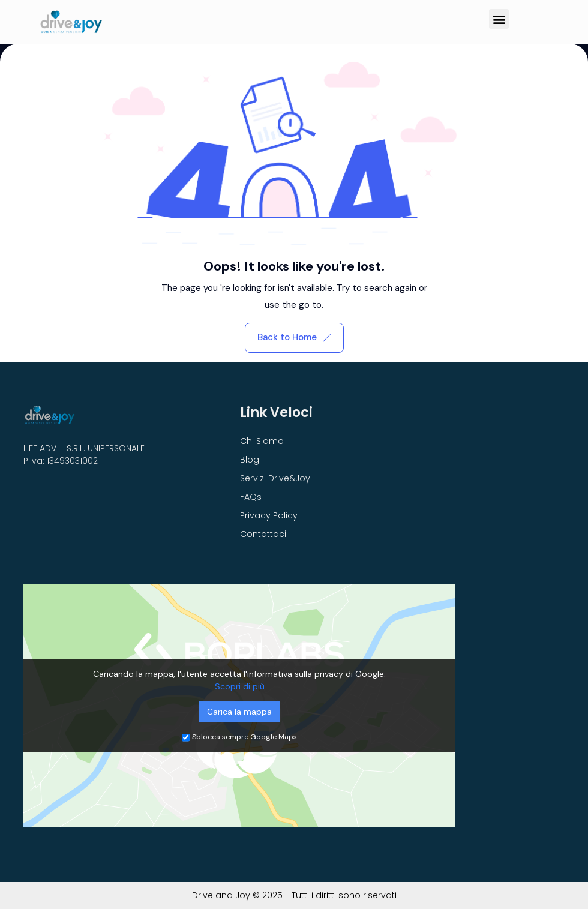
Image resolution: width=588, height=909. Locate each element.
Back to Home (294, 337)
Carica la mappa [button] (239, 711)
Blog (250, 460)
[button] (499, 19)
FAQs (251, 497)
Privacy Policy (269, 515)
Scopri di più (240, 686)
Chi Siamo (262, 441)
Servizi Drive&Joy (275, 478)
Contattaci (263, 534)
